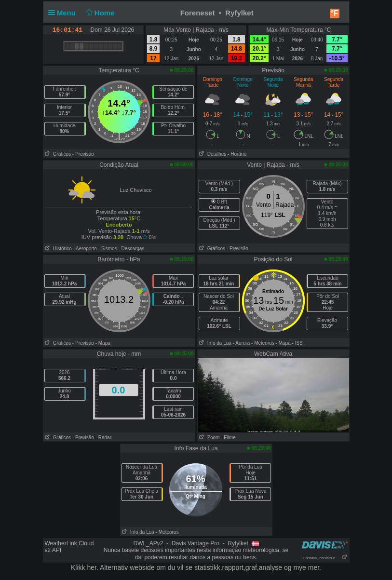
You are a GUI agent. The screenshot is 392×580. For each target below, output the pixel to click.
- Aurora (242, 343)
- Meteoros (263, 343)
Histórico (58, 249)
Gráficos (57, 154)
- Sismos (108, 249)
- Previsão (83, 154)
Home (99, 13)
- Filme (228, 438)
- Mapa (103, 343)
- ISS (297, 343)
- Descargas (131, 249)
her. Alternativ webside (121, 567)
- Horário (237, 154)
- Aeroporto (85, 249)
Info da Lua (215, 343)
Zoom (209, 438)
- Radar (103, 438)
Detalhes (212, 154)
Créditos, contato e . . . (325, 558)
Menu (64, 13)
